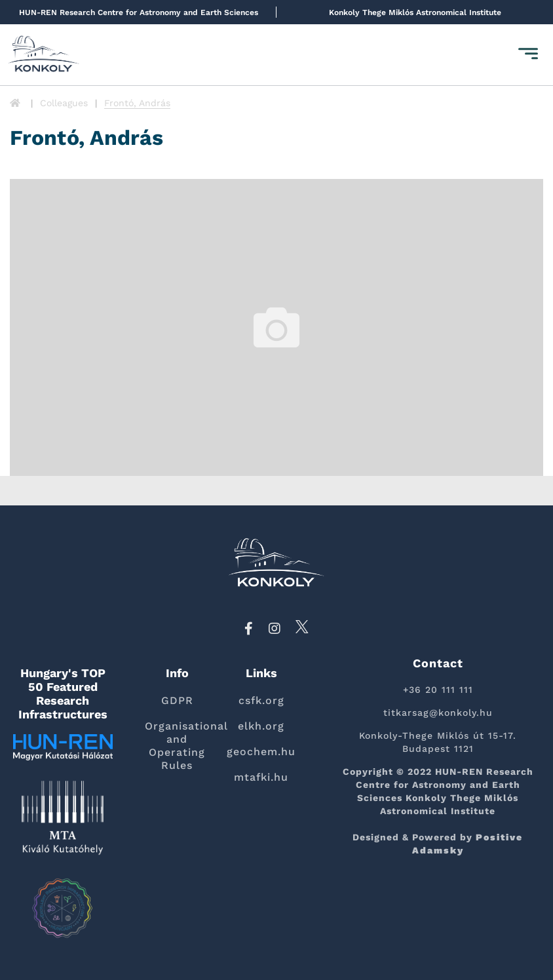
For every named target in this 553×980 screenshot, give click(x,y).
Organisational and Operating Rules (177, 746)
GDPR (177, 700)
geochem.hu (261, 752)
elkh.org (261, 726)
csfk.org (261, 700)
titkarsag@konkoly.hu (438, 713)
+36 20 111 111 (438, 690)
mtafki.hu (261, 777)
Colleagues (64, 103)
